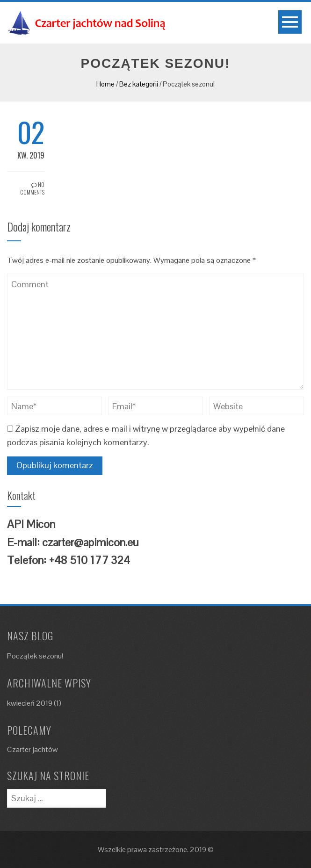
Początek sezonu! (35, 656)
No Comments (32, 188)
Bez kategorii (139, 84)
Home (105, 84)
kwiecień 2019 (30, 703)
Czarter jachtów (33, 749)
